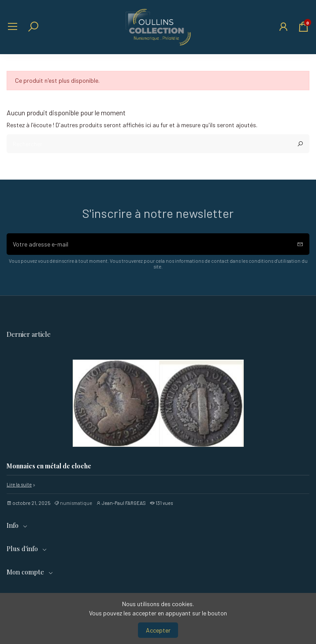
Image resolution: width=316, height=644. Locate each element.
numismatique (76, 503)
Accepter (158, 630)
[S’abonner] (300, 244)
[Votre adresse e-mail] (149, 244)
